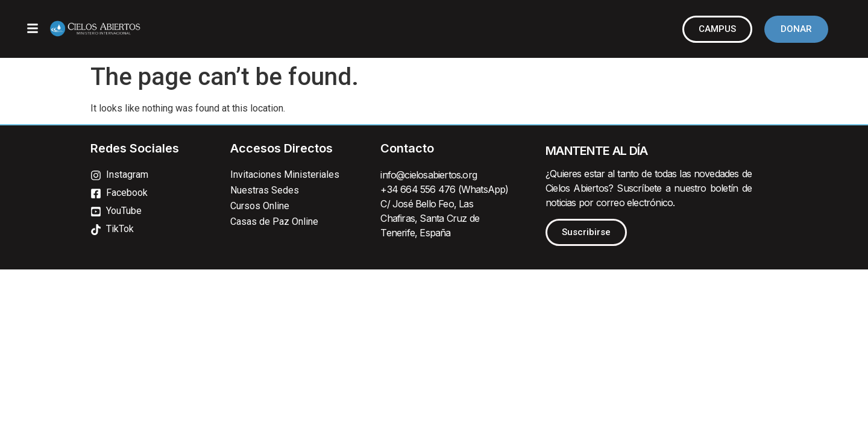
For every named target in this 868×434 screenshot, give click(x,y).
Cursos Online (260, 206)
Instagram (127, 175)
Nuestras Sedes (265, 190)
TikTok (120, 229)
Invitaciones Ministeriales (285, 175)
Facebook (127, 193)
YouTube (124, 211)
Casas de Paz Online (274, 222)
